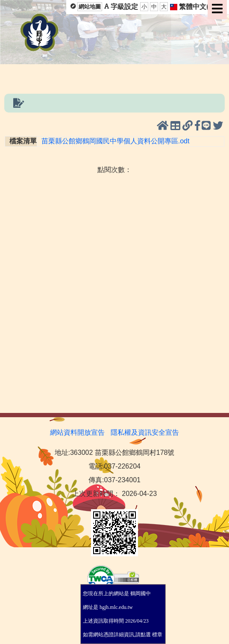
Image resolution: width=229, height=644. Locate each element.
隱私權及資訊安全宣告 (145, 432)
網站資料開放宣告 (77, 432)
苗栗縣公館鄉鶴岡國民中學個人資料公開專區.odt (116, 141)
